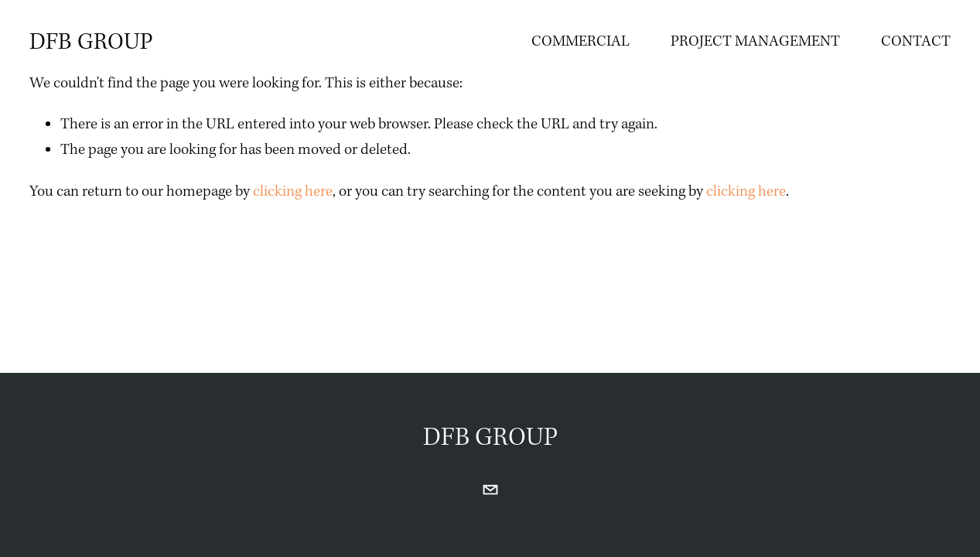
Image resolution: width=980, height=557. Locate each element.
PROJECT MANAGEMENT (755, 41)
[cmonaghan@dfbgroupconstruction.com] (490, 490)
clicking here (293, 191)
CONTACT (916, 41)
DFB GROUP (91, 42)
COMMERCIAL (580, 41)
